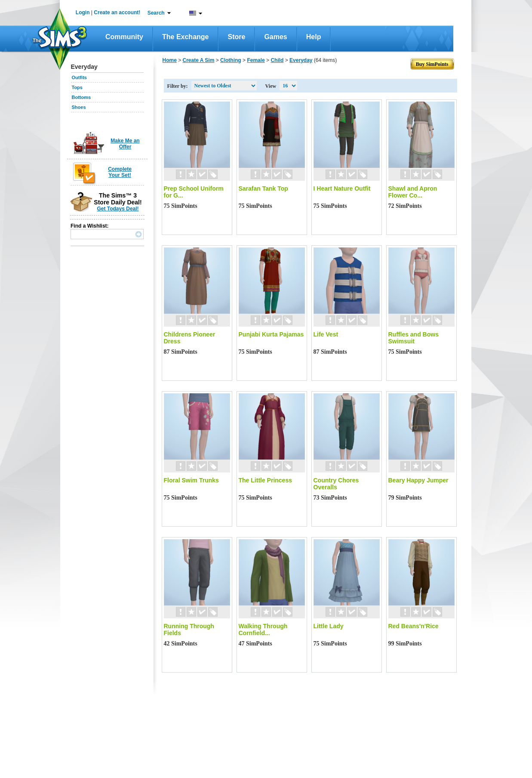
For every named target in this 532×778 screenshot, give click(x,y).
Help (314, 37)
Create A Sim (199, 60)
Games (275, 37)
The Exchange (185, 37)
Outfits (79, 77)
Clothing (231, 60)
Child (277, 60)
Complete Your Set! (120, 172)
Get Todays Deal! (118, 209)
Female (256, 60)
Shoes (79, 107)
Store (236, 37)
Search (156, 13)
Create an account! (117, 12)
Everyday (301, 60)
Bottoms (81, 97)
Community (124, 37)
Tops (77, 87)
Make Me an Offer (125, 144)
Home (170, 60)
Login (83, 12)
